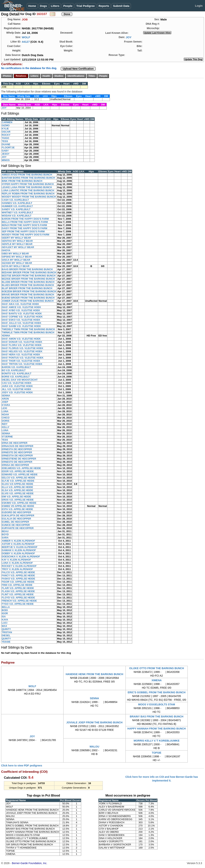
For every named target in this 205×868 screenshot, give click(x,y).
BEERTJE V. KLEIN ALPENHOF (20, 547)
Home (32, 6)
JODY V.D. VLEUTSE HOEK (17, 392)
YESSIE (6, 642)
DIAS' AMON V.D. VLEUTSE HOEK (21, 339)
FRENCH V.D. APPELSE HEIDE (19, 601)
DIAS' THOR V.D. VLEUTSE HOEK (21, 361)
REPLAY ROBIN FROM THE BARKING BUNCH (28, 194)
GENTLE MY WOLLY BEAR (17, 244)
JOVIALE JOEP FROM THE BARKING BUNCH (94, 722)
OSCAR (6, 132)
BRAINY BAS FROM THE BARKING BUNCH (157, 716)
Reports (104, 6)
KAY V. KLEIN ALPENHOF (16, 560)
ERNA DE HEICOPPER (15, 443)
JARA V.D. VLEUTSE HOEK (17, 386)
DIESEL (6, 635)
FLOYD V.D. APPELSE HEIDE (18, 598)
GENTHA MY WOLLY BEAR (17, 241)
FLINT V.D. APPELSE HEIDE (18, 594)
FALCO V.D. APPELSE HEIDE (18, 572)
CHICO (6, 418)
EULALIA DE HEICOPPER (16, 519)
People (68, 6)
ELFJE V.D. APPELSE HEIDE (18, 481)
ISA (4, 617)
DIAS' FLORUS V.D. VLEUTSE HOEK (23, 348)
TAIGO (5, 138)
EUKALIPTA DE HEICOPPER (18, 516)
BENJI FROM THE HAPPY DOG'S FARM (24, 225)
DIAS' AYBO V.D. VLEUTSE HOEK (21, 310)
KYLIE (5, 129)
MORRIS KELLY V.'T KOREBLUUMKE (157, 741)
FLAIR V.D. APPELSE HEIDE (18, 588)
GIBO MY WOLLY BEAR (15, 254)
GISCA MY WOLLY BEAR (16, 260)
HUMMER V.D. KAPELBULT (17, 206)
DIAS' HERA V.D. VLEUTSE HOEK (21, 355)
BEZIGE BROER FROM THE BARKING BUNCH (28, 279)
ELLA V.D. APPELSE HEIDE (17, 487)
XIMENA (157, 680)
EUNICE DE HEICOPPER (16, 525)
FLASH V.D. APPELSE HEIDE (18, 591)
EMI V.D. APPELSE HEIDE (16, 497)
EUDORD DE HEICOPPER (16, 512)
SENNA (6, 396)
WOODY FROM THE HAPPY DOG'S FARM (25, 235)
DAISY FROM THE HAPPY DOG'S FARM (24, 228)
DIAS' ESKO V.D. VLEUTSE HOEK (21, 320)
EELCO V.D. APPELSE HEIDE (18, 478)
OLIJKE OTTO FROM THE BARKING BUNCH (157, 668)
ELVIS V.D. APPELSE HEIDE (18, 493)
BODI (5, 610)
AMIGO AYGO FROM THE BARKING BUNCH (27, 175)
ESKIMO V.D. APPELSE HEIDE (19, 503)
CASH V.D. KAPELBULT (15, 200)
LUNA (5, 411)
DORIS (5, 421)
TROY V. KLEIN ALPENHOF (17, 569)
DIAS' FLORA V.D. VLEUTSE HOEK (22, 345)
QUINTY (6, 629)
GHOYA (6, 250)
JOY (129, 37)
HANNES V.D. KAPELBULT (17, 203)
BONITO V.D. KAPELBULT (16, 373)
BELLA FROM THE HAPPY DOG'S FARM (25, 222)
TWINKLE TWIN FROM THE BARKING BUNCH (28, 332)
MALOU (94, 747)
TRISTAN (7, 632)
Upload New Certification (78, 69)
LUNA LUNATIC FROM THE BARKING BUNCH (28, 190)
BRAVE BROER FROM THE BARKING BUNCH (28, 295)
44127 (26, 42)
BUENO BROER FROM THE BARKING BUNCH (28, 298)
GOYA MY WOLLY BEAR (16, 266)
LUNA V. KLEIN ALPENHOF (17, 563)
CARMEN (7, 122)
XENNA (6, 336)
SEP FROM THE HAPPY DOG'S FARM (23, 231)
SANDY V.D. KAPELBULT (16, 209)
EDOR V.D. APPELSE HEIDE (18, 471)
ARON (5, 399)
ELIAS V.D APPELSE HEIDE (18, 484)
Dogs (44, 6)
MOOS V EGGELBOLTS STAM (157, 704)
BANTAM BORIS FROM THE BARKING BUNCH (28, 178)
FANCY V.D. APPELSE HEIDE (18, 575)
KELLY (5, 427)
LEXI (4, 408)
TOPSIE (156, 753)
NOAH (5, 415)
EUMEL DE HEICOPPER (15, 522)
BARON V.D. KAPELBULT (16, 367)
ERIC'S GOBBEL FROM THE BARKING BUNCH (157, 692)
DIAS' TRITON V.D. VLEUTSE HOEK (22, 364)
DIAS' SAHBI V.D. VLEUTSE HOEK (21, 326)
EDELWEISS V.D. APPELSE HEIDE (21, 468)
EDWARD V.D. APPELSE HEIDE (20, 474)
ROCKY (6, 135)
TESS (5, 141)
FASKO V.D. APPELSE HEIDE (18, 579)
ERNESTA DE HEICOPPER (17, 449)
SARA (5, 538)
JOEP (5, 402)
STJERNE (7, 437)
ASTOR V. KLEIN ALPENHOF (18, 544)
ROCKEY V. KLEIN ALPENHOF (19, 566)
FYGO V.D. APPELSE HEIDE (18, 604)
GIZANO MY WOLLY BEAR (17, 263)
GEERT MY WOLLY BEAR (16, 238)
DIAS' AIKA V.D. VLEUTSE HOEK (20, 304)
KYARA (6, 405)
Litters (55, 6)
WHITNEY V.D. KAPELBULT (17, 212)
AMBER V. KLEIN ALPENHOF (18, 541)
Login (199, 6)
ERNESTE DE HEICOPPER (17, 452)
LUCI (4, 623)
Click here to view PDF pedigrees (22, 766)
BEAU (5, 531)
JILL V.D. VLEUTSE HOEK (16, 389)
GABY (5, 151)
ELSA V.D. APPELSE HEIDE (17, 490)
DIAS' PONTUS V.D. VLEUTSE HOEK (23, 358)
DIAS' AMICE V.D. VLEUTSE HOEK (21, 307)
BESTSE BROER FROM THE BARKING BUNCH (29, 276)
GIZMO (6, 125)
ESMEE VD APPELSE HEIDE (18, 506)
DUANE (6, 144)
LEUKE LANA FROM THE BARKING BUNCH (27, 187)
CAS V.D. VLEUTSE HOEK (17, 383)
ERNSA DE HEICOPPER (15, 465)
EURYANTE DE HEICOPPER (18, 528)
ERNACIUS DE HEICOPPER (18, 446)
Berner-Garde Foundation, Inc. (30, 863)
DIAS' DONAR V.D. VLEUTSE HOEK (22, 342)
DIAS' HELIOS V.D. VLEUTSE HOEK (22, 351)
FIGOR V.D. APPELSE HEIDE (18, 582)
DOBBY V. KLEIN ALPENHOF (18, 553)
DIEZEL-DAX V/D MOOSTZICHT (20, 380)
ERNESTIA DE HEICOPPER (17, 456)
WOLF (26, 37)
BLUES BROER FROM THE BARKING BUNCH (28, 285)
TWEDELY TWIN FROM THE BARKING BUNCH (28, 329)
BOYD (5, 534)
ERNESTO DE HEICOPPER (17, 462)
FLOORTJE (8, 148)
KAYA (5, 620)
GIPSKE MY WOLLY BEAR (17, 257)
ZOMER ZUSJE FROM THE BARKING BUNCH (28, 301)
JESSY (6, 154)
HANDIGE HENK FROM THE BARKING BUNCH (94, 674)
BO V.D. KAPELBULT (14, 370)
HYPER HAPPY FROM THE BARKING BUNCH (28, 184)
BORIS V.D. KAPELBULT (16, 377)
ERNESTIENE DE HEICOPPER (19, 459)
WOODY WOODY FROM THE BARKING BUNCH (29, 197)
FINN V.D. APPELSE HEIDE (17, 585)
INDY (5, 424)
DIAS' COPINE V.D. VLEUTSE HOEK (22, 317)
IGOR (5, 613)
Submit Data (121, 6)
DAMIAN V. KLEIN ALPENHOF (19, 550)
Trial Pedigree (85, 6)
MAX (4, 626)
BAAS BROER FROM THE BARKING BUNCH (27, 269)
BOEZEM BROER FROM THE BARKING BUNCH (29, 291)
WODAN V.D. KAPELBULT (17, 216)
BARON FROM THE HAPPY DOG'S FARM (25, 219)
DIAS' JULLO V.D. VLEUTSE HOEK (22, 323)
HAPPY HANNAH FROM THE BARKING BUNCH (156, 729)
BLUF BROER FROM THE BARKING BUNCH (27, 288)
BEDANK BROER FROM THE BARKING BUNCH (29, 272)
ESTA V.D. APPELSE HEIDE (17, 509)
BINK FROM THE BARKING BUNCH (22, 181)
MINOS (6, 160)
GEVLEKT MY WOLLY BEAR (18, 247)
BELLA (6, 607)
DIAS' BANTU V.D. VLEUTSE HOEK (22, 314)
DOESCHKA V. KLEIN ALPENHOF (21, 557)
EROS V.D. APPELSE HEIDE (18, 500)
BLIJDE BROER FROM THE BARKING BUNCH (28, 282)
